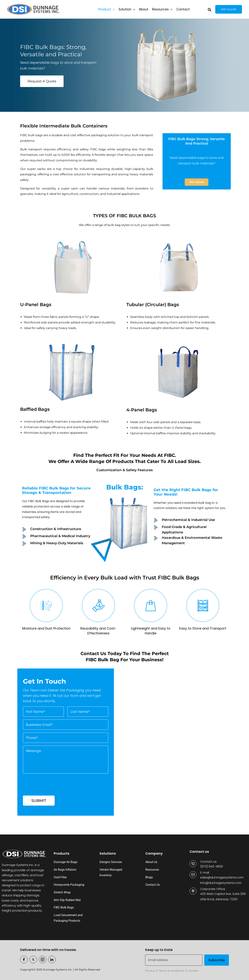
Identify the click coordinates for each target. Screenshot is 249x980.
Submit (39, 801)
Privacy (150, 971)
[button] (113, 9)
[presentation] (51, 789)
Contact (193, 971)
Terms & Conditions (171, 971)
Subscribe (217, 960)
